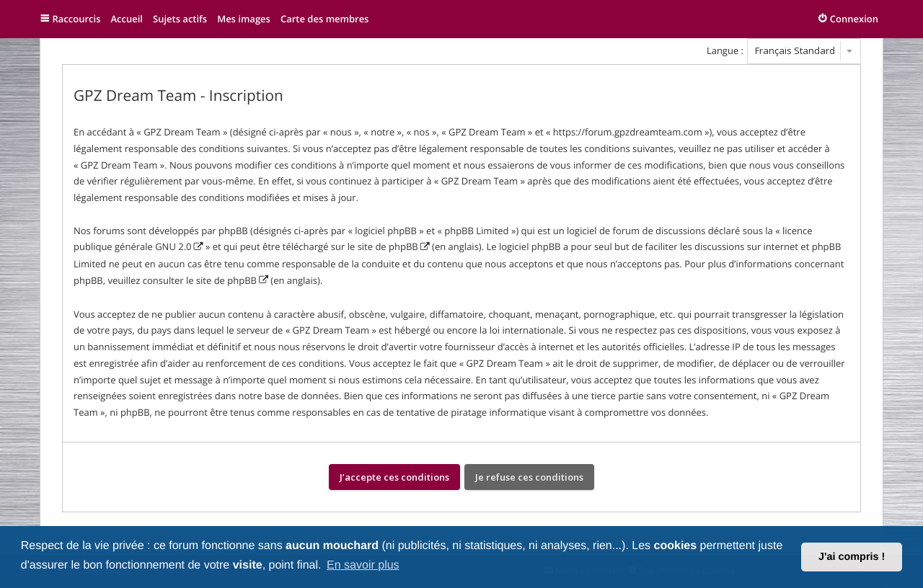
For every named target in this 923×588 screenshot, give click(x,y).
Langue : (725, 50)
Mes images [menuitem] (244, 19)
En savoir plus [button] (363, 565)
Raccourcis (77, 19)
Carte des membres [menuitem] (325, 19)
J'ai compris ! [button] (852, 557)
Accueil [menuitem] (127, 19)
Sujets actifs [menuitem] (180, 19)
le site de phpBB (383, 246)
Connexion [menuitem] (854, 19)
